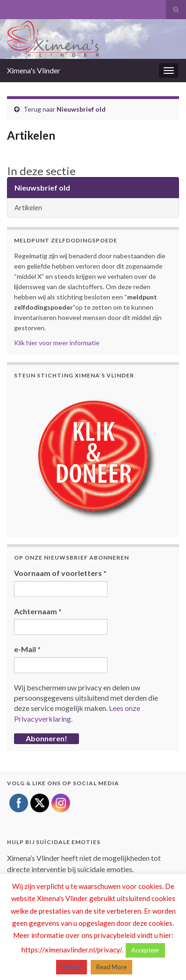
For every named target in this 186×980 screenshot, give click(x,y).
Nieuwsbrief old (81, 109)
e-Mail (27, 649)
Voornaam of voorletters (60, 573)
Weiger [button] (72, 967)
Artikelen (28, 208)
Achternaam (38, 611)
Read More (111, 967)
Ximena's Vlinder (34, 70)
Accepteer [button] (145, 950)
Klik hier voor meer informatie (57, 343)
